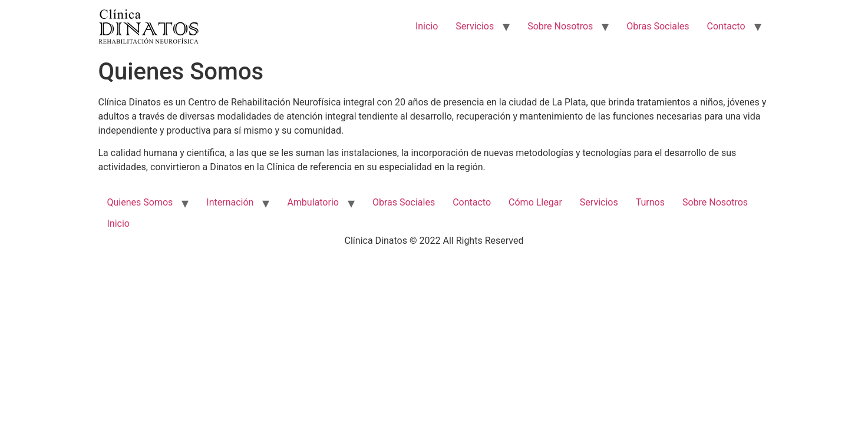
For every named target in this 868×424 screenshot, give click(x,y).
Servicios (475, 26)
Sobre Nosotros (560, 26)
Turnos (650, 202)
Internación (230, 202)
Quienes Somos (140, 202)
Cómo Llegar (535, 202)
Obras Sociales (658, 26)
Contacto (726, 26)
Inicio (427, 26)
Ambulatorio (313, 202)
